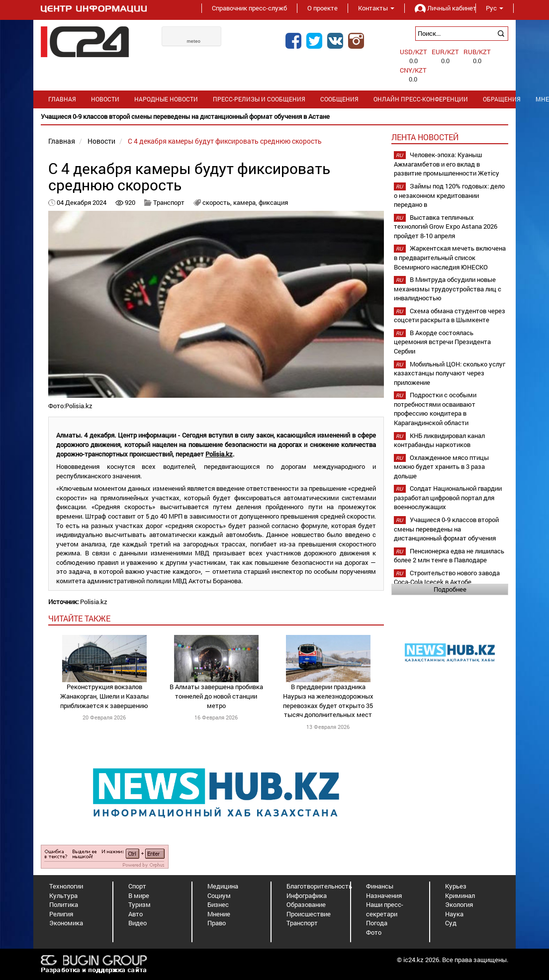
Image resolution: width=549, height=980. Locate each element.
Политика (64, 904)
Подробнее (450, 589)
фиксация (273, 202)
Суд (451, 923)
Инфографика (307, 895)
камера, (246, 202)
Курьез (456, 886)
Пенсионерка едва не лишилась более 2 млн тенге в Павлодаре (449, 556)
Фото (374, 932)
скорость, (218, 202)
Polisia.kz (219, 454)
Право (217, 923)
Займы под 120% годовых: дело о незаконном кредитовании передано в (449, 195)
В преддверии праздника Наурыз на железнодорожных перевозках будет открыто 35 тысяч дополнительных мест (328, 701)
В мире (139, 895)
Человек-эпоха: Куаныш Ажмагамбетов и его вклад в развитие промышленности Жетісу (447, 164)
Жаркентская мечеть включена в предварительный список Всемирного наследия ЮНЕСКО (450, 257)
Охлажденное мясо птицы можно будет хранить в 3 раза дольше (441, 467)
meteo (194, 41)
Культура (63, 895)
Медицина (223, 886)
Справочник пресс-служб (249, 8)
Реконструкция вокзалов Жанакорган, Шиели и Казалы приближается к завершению (104, 696)
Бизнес (218, 904)
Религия (61, 914)
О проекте (322, 8)
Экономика (66, 923)
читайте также (79, 618)
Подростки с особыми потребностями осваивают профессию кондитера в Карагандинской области (435, 409)
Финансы (380, 886)
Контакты (376, 8)
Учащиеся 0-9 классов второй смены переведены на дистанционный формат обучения (446, 529)
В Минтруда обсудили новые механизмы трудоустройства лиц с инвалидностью (448, 289)
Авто (136, 914)
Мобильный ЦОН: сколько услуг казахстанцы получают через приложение (450, 373)
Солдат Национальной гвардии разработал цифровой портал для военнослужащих (448, 497)
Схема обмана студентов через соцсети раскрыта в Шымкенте (450, 315)
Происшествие (309, 914)
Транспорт (169, 202)
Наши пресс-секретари (385, 909)
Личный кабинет (440, 8)
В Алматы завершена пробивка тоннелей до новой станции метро (216, 696)
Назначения (384, 895)
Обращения (502, 99)
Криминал (460, 895)
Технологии (66, 886)
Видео (137, 923)
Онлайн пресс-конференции (421, 99)
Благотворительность (319, 886)
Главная (62, 99)
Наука (454, 914)
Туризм (139, 904)
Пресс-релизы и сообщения (259, 99)
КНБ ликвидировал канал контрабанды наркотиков (439, 440)
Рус (495, 8)
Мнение (219, 914)
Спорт (137, 886)
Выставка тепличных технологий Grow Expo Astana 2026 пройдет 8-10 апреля (446, 226)
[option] (274, 117)
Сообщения (339, 99)
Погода (377, 923)
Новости (105, 99)
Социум (219, 895)
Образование (306, 904)
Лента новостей (425, 137)
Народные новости (166, 99)
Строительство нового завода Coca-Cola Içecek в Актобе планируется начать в (447, 582)
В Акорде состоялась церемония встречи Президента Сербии (442, 342)
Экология (459, 904)
